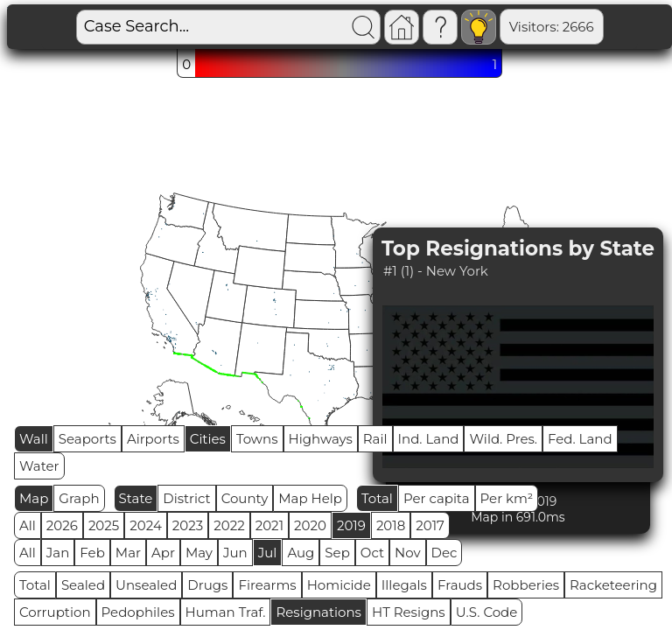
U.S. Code (487, 612)
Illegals (404, 585)
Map (34, 498)
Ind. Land (429, 439)
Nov (408, 553)
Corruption (55, 612)
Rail (375, 439)
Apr (163, 553)
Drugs (207, 585)
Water (39, 466)
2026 (62, 525)
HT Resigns (409, 612)
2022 (229, 525)
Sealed (83, 585)
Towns (257, 439)
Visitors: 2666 (491, 27)
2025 (104, 525)
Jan (58, 553)
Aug (301, 553)
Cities (208, 439)
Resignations (318, 612)
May (199, 553)
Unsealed (146, 585)
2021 (269, 525)
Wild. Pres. (503, 439)
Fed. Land (580, 439)
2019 (351, 525)
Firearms (267, 585)
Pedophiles (138, 612)
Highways (321, 439)
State (136, 498)
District (186, 498)
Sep (337, 553)
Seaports (87, 439)
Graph (79, 498)
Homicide (339, 585)
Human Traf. (226, 612)
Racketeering (613, 585)
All (28, 525)
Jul (268, 553)
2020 (310, 525)
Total (377, 498)
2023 (188, 525)
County (245, 498)
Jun (235, 553)
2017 (430, 525)
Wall (34, 439)
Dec (444, 553)
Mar (128, 553)
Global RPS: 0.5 (605, 27)
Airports (153, 439)
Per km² (507, 498)
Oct (372, 553)
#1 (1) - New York (436, 271)
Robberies (526, 585)
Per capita (437, 498)
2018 (391, 525)
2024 (146, 525)
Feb (92, 553)
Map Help (310, 498)
